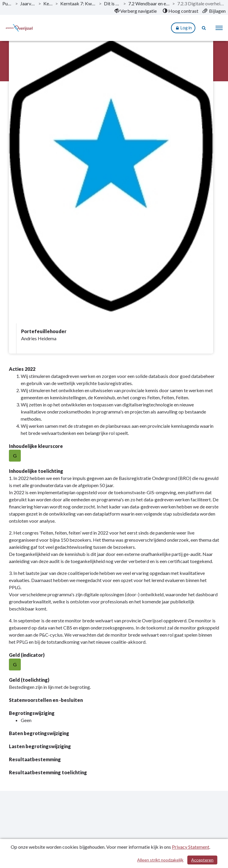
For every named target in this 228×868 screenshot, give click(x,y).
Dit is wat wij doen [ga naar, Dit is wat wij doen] (112, 3)
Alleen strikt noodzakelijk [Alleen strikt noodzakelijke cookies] (160, 860)
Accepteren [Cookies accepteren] (202, 860)
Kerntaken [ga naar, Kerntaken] (48, 3)
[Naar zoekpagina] (204, 28)
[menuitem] (136, 11)
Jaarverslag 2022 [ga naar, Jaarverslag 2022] (28, 3)
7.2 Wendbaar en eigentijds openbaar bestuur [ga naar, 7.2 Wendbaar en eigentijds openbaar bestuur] (149, 3)
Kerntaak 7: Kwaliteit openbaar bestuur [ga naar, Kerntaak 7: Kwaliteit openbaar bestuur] (78, 3)
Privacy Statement (191, 847)
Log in (183, 28)
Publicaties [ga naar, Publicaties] (8, 3)
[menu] (219, 28)
